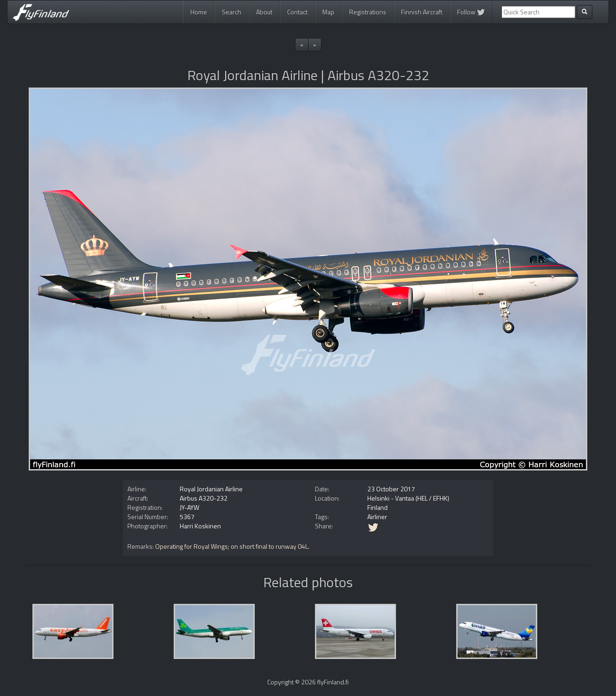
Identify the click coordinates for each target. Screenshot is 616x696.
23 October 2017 (391, 489)
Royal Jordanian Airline (211, 489)
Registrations (368, 12)
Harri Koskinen (200, 526)
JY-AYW (189, 507)
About (264, 12)
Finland (377, 507)
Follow (471, 12)
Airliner (377, 517)
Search (232, 12)
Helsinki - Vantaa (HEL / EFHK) (408, 498)
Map (328, 12)
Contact (297, 12)
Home (199, 12)
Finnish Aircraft (422, 12)
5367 (187, 517)
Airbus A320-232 (204, 498)
